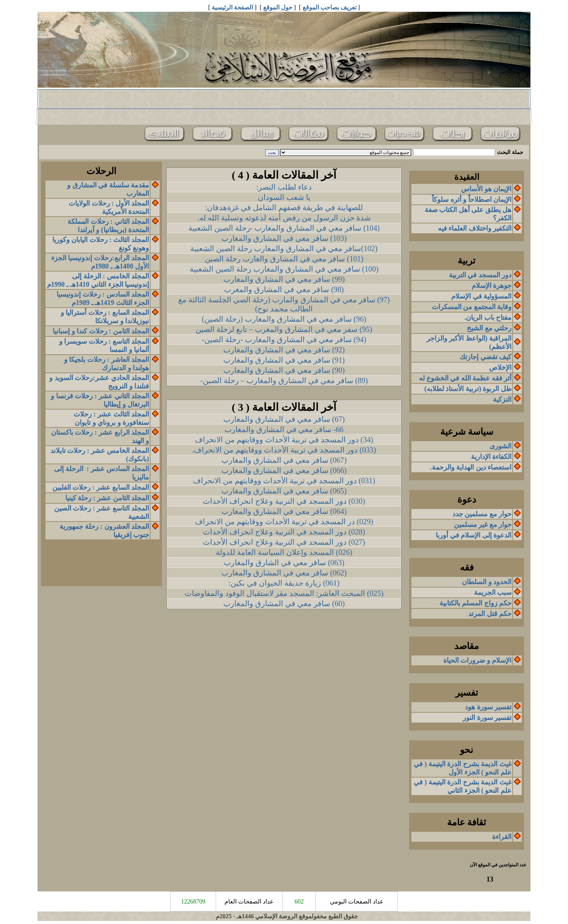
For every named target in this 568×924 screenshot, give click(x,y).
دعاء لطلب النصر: (284, 187)
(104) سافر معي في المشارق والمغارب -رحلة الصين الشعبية (284, 228)
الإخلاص (500, 368)
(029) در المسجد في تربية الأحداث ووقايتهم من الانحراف (284, 522)
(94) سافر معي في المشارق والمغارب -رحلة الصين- (284, 339)
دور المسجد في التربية (480, 275)
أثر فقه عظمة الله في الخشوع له (465, 378)
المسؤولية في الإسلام (481, 296)
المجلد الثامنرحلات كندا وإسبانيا (101, 331)
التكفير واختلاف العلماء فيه (475, 228)
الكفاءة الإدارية (491, 457)
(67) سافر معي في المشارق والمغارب (284, 419)
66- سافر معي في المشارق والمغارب (284, 429)
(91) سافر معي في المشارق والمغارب (284, 360)
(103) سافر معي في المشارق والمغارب (284, 238)
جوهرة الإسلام (492, 286)
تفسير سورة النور (487, 718)
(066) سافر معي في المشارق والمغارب (284, 470)
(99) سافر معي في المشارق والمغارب (284, 279)
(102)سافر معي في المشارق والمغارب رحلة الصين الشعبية (284, 248)
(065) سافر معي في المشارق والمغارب (284, 491)
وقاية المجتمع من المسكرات (472, 307)
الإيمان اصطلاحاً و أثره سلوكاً (472, 200)
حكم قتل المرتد (490, 614)
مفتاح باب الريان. (488, 317)
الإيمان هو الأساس (486, 189)
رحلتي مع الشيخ (489, 328)
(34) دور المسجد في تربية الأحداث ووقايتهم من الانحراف (284, 440)
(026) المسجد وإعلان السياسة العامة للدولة (284, 552)
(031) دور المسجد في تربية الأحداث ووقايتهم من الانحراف (284, 481)
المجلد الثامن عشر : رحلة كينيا (107, 498)
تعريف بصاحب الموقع (330, 7)
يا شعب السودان (284, 197)
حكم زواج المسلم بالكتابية (476, 603)
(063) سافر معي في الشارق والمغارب (284, 563)
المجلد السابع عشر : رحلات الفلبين (101, 487)
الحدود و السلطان (487, 582)
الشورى (501, 446)
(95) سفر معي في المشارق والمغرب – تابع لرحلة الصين (284, 329)
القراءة (502, 837)
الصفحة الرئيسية (232, 7)
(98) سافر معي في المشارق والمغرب (284, 289)
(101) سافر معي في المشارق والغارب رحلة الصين (284, 259)
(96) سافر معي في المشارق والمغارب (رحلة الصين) (284, 319)
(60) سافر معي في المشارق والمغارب (284, 603)
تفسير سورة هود (488, 707)
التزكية (502, 399)
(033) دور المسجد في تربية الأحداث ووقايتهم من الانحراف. (284, 450)
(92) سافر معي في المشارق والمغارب (284, 350)
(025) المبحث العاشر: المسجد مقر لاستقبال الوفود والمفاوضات (284, 593)
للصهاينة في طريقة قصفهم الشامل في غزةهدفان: (284, 207)
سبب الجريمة (493, 592)
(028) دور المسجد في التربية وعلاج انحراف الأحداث (284, 532)
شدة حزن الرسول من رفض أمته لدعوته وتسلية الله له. (284, 218)
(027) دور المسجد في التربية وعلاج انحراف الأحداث (284, 542)
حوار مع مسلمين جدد (482, 514)
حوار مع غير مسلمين (483, 525)
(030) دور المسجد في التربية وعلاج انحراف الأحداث (284, 501)
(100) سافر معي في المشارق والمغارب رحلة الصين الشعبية (284, 269)
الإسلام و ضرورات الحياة (478, 660)
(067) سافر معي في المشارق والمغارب (284, 460)
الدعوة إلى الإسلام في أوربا (474, 535)
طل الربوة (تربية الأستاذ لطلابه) (468, 389)
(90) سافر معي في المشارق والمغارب (284, 370)
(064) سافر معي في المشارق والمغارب (284, 511)
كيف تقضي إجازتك (486, 357)
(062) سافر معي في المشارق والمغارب (284, 573)
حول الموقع (278, 7)
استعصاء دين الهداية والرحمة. (471, 467)
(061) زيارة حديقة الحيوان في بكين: (284, 583)
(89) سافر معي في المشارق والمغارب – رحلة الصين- (284, 380)
